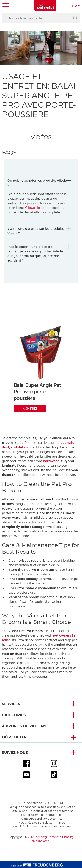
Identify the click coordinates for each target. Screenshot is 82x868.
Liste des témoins (33, 815)
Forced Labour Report (56, 827)
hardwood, (52, 461)
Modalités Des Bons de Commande (42, 823)
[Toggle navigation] (6, 6)
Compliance (54, 815)
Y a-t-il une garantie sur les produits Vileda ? (36, 231)
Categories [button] (14, 715)
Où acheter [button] (14, 737)
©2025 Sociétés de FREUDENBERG (41, 803)
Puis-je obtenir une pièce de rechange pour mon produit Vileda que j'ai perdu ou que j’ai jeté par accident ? (35, 254)
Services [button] (11, 704)
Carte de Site (19, 811)
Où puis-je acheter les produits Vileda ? (37, 183)
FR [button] (75, 6)
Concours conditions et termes (42, 819)
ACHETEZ (30, 409)
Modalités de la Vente (26, 827)
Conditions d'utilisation (60, 807)
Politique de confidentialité (26, 807)
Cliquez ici (33, 208)
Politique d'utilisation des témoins (51, 811)
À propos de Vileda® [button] (24, 726)
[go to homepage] (45, 6)
